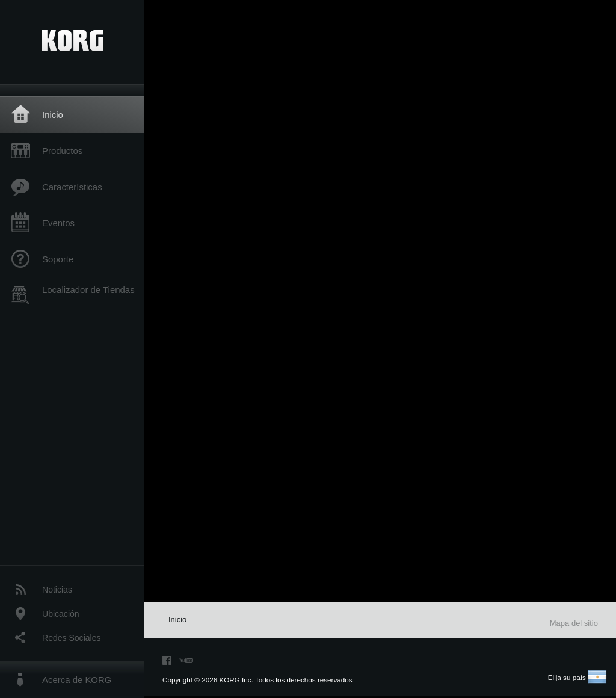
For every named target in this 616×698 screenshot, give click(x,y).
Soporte (58, 259)
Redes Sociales (72, 638)
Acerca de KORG (77, 680)
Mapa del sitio (574, 623)
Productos (62, 151)
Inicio (53, 115)
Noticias (57, 590)
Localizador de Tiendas (88, 290)
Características (72, 187)
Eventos (58, 223)
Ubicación (61, 614)
